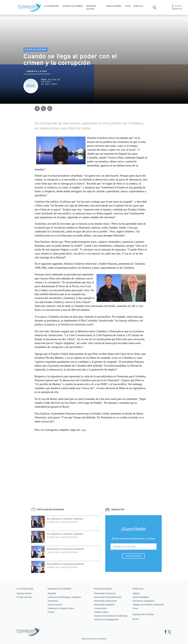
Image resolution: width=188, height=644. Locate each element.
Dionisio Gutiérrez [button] (73, 6)
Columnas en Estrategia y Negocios (64, 597)
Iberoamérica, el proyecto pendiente (65, 549)
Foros (135, 608)
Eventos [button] (138, 6)
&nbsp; (92, 467)
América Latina (37, 71)
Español (178, 6)
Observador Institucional (105, 601)
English (178, 9)
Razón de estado (91, 7)
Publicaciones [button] (114, 6)
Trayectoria (53, 601)
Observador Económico (105, 593)
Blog (128, 6)
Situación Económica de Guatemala (111, 616)
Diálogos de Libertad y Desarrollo (148, 605)
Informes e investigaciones (106, 620)
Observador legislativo (104, 605)
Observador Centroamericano (108, 597)
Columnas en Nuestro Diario (61, 608)
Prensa (51, 612)
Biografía (52, 593)
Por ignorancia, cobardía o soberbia (65, 519)
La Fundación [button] (51, 6)
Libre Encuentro (55, 605)
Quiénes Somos (24, 593)
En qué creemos (24, 597)
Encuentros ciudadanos (144, 601)
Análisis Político (101, 612)
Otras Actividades (141, 597)
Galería (136, 593)
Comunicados (100, 608)
